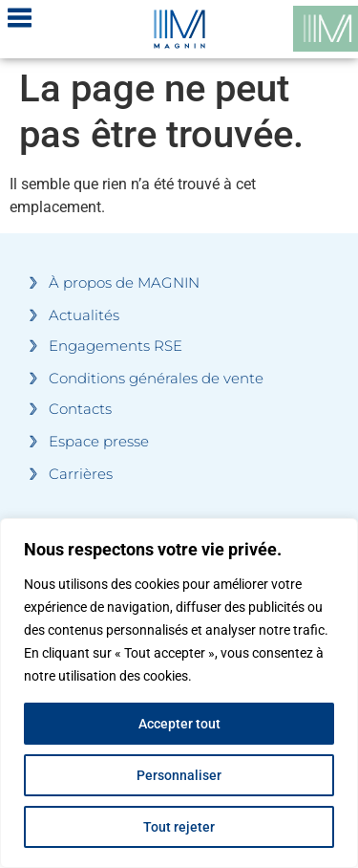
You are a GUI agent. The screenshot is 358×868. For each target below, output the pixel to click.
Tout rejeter (179, 827)
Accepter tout (179, 724)
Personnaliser (179, 775)
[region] (179, 693)
